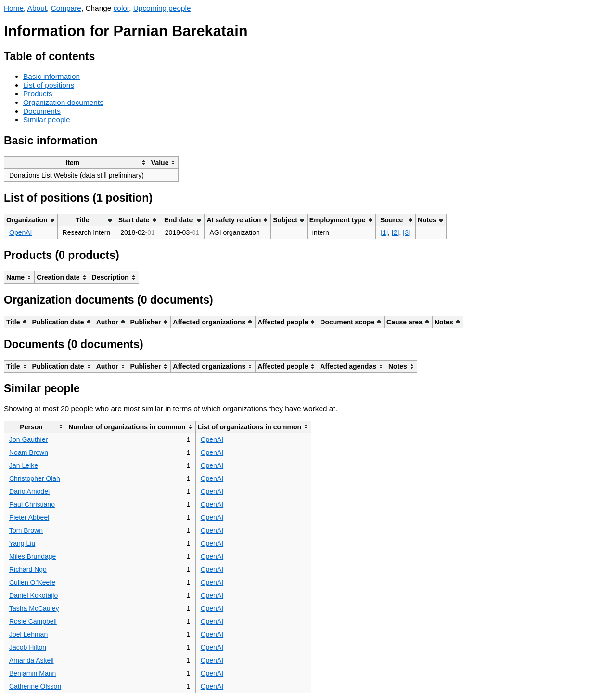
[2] (396, 232)
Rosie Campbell (33, 621)
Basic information (51, 76)
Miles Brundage (32, 556)
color (122, 8)
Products (38, 94)
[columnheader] (77, 162)
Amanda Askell (32, 660)
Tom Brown (26, 530)
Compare (66, 8)
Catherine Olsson (35, 686)
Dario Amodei (29, 491)
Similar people (47, 120)
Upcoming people (162, 8)
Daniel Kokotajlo (33, 595)
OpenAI (20, 232)
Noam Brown (29, 452)
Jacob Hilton (28, 647)
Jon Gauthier (28, 439)
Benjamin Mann (32, 673)
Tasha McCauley (34, 608)
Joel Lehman (28, 634)
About (37, 8)
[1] (385, 232)
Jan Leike (24, 465)
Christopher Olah (35, 478)
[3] (407, 232)
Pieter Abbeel (29, 517)
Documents (42, 111)
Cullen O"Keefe (32, 582)
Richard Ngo (28, 569)
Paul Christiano (32, 504)
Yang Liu (22, 543)
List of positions (49, 85)
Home (14, 8)
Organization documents (63, 102)
